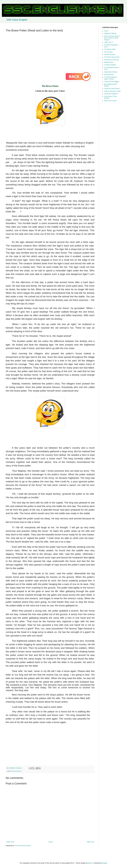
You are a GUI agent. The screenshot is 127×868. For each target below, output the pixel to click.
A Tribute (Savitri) (110, 65)
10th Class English (17, 20)
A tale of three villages (112, 82)
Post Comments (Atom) (23, 846)
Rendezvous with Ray (112, 60)
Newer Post (10, 842)
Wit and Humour (17, 771)
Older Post (90, 842)
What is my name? (110, 101)
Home (51, 842)
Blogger (105, 863)
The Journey (108, 52)
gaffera (90, 863)
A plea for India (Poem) (112, 89)
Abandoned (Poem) (111, 72)
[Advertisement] (50, 52)
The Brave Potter (110, 49)
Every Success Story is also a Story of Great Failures (112, 38)
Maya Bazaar (109, 62)
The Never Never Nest (112, 57)
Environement (109, 75)
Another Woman (110, 55)
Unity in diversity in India (112, 91)
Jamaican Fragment (111, 94)
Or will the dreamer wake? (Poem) (111, 78)
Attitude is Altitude (110, 33)
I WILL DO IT (109, 42)
